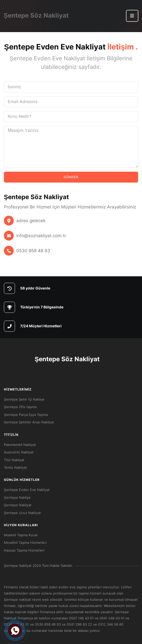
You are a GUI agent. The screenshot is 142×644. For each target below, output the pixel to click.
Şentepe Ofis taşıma (20, 407)
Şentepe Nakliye (17, 497)
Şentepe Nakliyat (18, 505)
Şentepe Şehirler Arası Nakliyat (29, 422)
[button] (132, 16)
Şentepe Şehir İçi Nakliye (24, 399)
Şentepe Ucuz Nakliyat (22, 513)
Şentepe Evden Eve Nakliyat (27, 490)
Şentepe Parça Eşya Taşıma (26, 415)
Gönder (71, 177)
